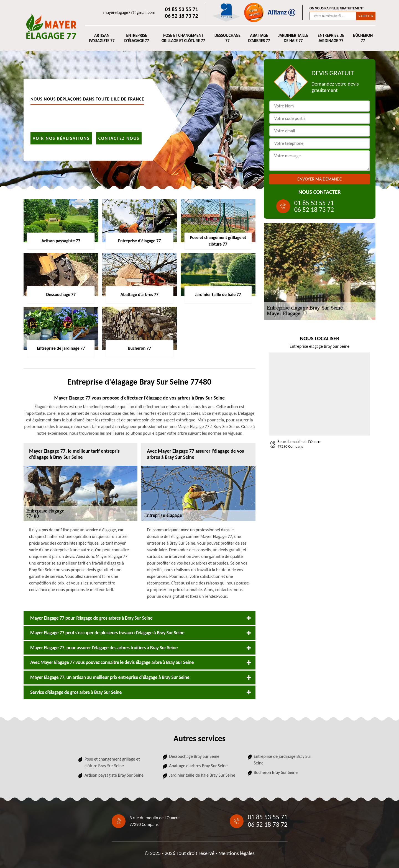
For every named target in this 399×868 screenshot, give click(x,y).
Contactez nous (119, 138)
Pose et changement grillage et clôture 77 (183, 38)
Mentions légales (236, 853)
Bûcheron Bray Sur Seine (276, 772)
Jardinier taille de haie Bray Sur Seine (202, 775)
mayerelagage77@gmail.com (129, 12)
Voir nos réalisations (61, 138)
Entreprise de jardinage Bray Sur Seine (283, 760)
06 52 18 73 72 (181, 16)
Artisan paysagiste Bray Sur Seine (114, 775)
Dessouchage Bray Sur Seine (194, 756)
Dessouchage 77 (227, 38)
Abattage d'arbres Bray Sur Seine (198, 766)
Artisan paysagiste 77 (102, 38)
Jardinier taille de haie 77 (293, 38)
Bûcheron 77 (363, 38)
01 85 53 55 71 (181, 9)
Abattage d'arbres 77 (259, 38)
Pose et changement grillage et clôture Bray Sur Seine (112, 762)
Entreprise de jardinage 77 (331, 38)
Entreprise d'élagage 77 (136, 38)
